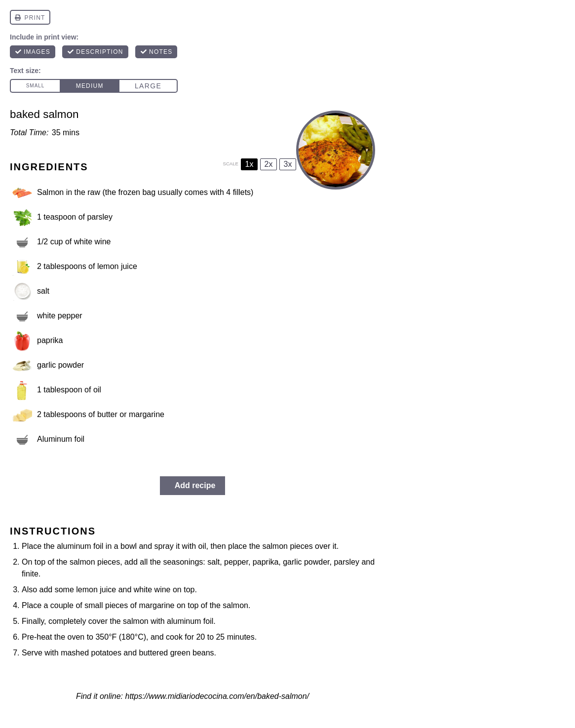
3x (288, 164)
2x (269, 164)
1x (249, 164)
